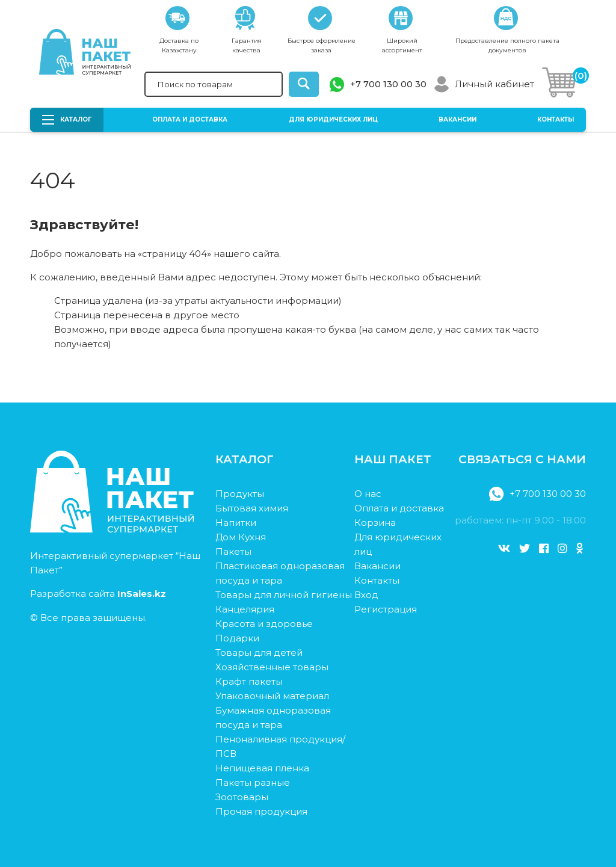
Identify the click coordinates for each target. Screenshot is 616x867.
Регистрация (386, 609)
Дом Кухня (241, 537)
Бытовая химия (252, 508)
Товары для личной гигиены (284, 595)
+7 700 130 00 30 (388, 84)
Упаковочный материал (272, 696)
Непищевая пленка (262, 768)
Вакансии (457, 119)
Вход (366, 595)
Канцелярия (245, 609)
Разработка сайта (98, 594)
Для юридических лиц (333, 119)
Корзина (375, 523)
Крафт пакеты (249, 681)
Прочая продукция (261, 811)
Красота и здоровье (264, 624)
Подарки (237, 638)
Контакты (556, 119)
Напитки (236, 523)
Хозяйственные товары (272, 667)
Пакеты (233, 551)
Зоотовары (242, 797)
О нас (368, 494)
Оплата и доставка (190, 119)
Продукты (240, 494)
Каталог (67, 120)
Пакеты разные (253, 782)
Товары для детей (259, 653)
